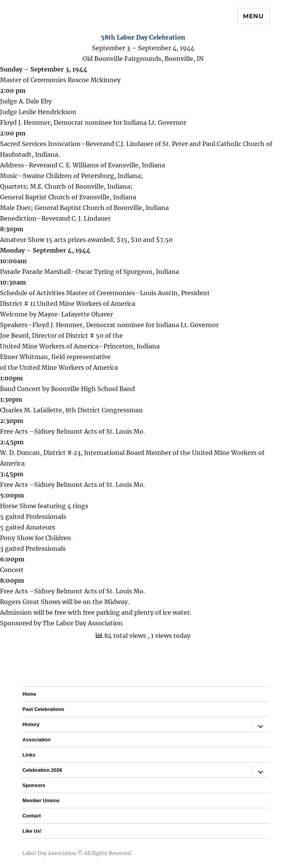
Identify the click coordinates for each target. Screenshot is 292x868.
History (31, 724)
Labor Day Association (49, 853)
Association (36, 740)
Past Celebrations (43, 709)
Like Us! (32, 831)
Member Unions (41, 800)
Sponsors (34, 785)
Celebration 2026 (42, 770)
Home (29, 694)
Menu (253, 16)
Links (29, 755)
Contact (32, 816)
